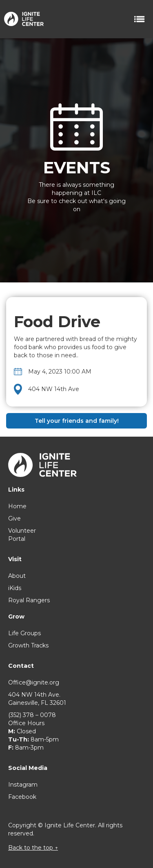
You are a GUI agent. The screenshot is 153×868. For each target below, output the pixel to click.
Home (17, 506)
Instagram (23, 785)
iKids (15, 588)
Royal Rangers (29, 600)
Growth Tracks (28, 645)
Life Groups (24, 633)
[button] (140, 19)
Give (14, 518)
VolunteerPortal (22, 535)
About (17, 576)
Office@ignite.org (34, 682)
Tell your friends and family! (77, 421)
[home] (22, 16)
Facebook (22, 797)
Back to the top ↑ (33, 848)
